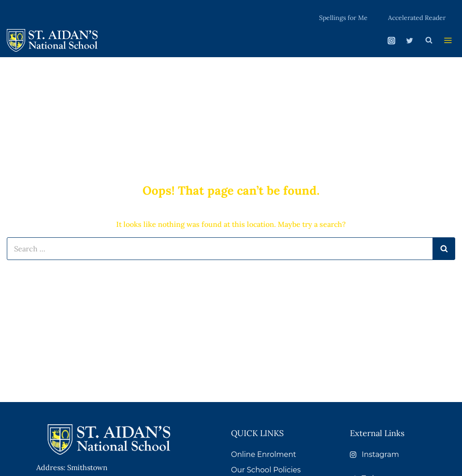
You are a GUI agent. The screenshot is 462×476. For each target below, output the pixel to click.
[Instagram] (389, 39)
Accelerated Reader (417, 17)
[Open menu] (447, 40)
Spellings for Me (346, 17)
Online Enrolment (264, 454)
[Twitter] (407, 39)
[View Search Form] (427, 39)
